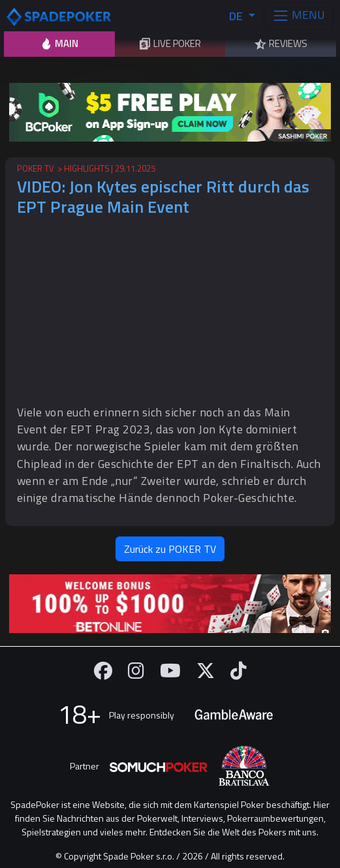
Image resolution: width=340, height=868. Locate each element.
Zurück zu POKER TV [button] (170, 549)
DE (237, 16)
